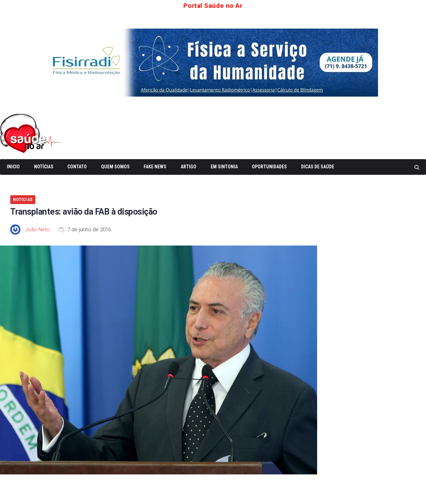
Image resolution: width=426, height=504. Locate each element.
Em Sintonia (224, 166)
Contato (77, 166)
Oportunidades (269, 166)
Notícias (44, 166)
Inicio (13, 166)
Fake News (155, 166)
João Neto (38, 229)
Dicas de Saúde (318, 166)
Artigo (189, 166)
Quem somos (115, 166)
